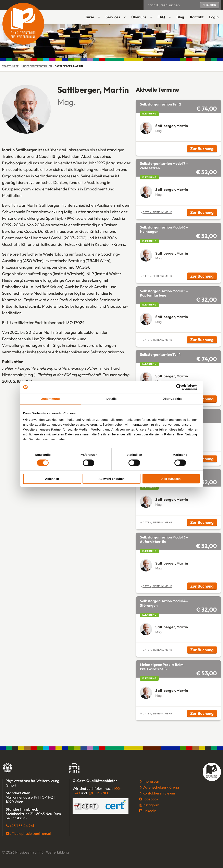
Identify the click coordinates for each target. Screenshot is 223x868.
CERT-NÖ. (100, 793)
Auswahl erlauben (111, 479)
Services (113, 17)
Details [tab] (112, 399)
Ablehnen (52, 479)
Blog (180, 17)
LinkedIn (149, 811)
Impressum (151, 781)
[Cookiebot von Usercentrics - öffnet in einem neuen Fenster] (182, 387)
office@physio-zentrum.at (30, 833)
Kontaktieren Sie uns (159, 793)
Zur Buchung (204, 149)
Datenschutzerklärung (161, 787)
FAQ (161, 17)
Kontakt (197, 17)
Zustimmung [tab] (51, 399)
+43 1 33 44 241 (22, 826)
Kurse (89, 17)
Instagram (151, 805)
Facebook (150, 799)
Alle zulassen (171, 479)
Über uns (139, 17)
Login (215, 18)
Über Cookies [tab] (173, 399)
